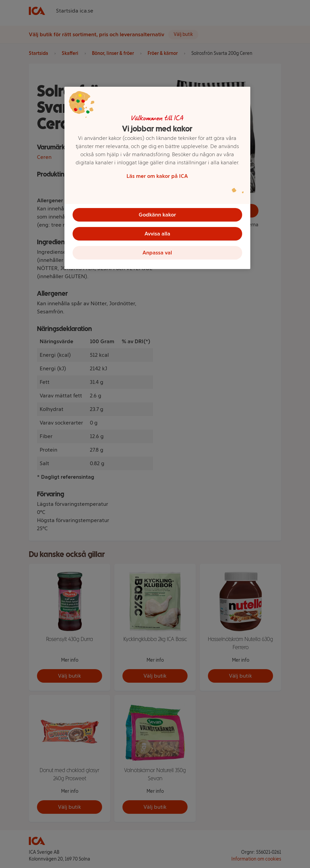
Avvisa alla (157, 234)
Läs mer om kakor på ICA (157, 176)
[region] (157, 178)
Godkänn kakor (157, 215)
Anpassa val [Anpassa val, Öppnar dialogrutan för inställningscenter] (157, 253)
